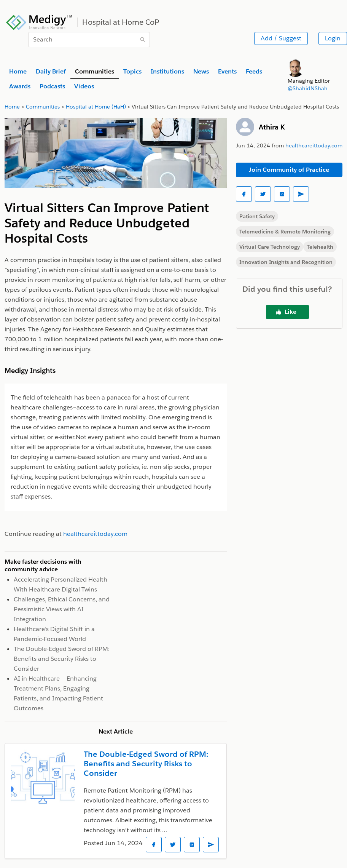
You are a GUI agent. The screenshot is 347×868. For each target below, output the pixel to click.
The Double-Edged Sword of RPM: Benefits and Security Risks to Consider (62, 659)
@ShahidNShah (308, 88)
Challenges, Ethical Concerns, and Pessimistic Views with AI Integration (62, 609)
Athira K (272, 127)
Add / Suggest (281, 38)
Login (333, 38)
